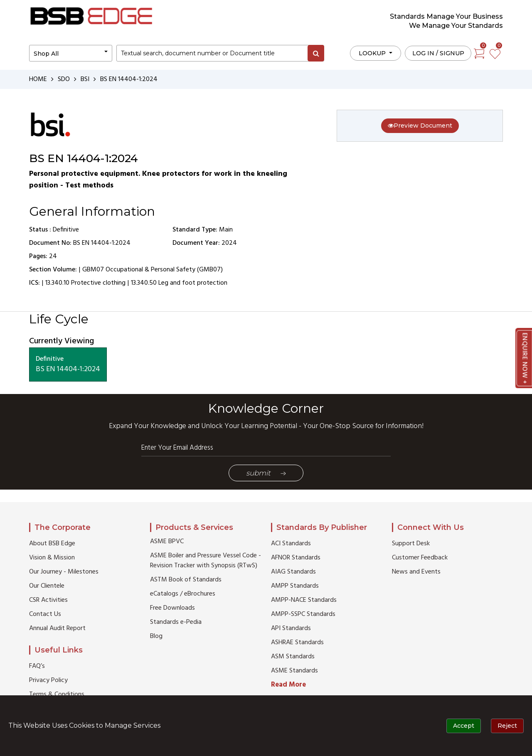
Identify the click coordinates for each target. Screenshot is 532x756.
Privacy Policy (48, 680)
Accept (464, 726)
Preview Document (420, 126)
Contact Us (45, 614)
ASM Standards (293, 657)
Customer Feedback (420, 558)
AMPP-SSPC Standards (303, 614)
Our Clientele (47, 586)
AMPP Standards (295, 586)
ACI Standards (291, 544)
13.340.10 (57, 283)
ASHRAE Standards (297, 643)
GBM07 (93, 270)
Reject (507, 726)
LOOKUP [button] (373, 53)
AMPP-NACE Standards (304, 600)
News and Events (416, 572)
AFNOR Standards (296, 558)
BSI (85, 79)
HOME (38, 79)
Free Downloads (172, 608)
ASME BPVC (167, 542)
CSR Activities (48, 600)
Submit (266, 473)
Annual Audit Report (57, 628)
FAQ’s (37, 666)
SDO (64, 79)
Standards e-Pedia (176, 622)
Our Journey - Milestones (64, 572)
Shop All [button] (46, 54)
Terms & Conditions (57, 694)
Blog (156, 636)
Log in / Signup (438, 53)
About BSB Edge (52, 544)
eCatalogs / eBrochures (183, 594)
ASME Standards (294, 671)
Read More (288, 685)
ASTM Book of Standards (186, 580)
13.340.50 (144, 283)
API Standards (291, 628)
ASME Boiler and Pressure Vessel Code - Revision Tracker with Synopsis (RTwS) (206, 561)
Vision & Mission (52, 558)
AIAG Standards (293, 572)
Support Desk (411, 544)
